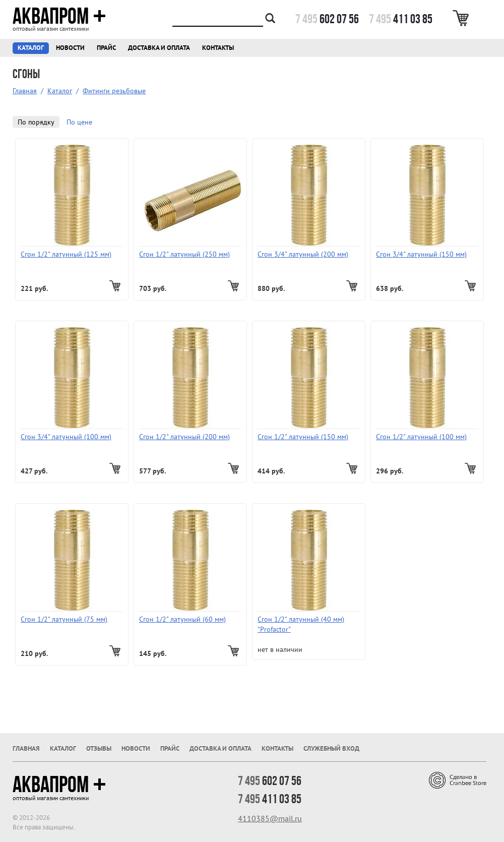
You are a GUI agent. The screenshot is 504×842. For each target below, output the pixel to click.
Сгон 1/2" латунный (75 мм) (64, 619)
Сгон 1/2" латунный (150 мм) (303, 437)
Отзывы (99, 748)
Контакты (218, 48)
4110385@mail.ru (270, 818)
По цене (79, 122)
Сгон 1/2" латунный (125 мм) (66, 254)
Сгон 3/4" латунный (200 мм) (303, 254)
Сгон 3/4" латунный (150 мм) (421, 254)
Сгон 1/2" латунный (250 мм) (184, 254)
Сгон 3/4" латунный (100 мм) (66, 437)
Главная (25, 91)
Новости (70, 48)
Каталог (31, 48)
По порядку (36, 122)
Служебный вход (331, 748)
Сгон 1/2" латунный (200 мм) (184, 437)
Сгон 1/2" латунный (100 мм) (421, 437)
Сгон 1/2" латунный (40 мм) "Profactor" (301, 624)
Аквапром (59, 16)
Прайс (106, 48)
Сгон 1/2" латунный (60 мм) (182, 619)
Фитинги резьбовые (114, 91)
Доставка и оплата (159, 48)
